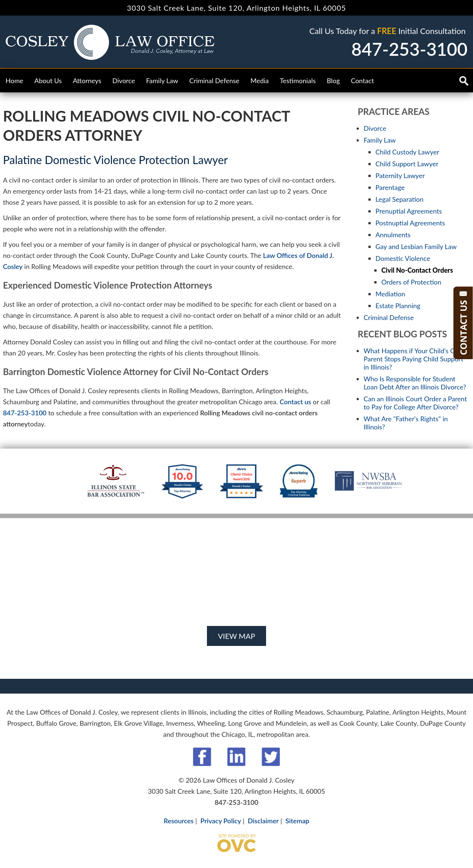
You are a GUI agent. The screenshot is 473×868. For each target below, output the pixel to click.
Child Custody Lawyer (407, 152)
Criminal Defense (214, 81)
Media (260, 81)
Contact (363, 81)
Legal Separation (399, 199)
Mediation (390, 294)
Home (14, 81)
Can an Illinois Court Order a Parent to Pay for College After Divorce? (415, 403)
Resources (179, 821)
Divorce (124, 81)
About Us (48, 81)
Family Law (162, 81)
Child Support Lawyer (407, 164)
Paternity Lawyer (400, 176)
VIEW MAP (236, 636)
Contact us (295, 402)
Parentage (390, 187)
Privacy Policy (221, 821)
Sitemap (297, 821)
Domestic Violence (403, 258)
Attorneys (87, 81)
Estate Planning (398, 306)
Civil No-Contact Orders (417, 270)
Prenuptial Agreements (409, 211)
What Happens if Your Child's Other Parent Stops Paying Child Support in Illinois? (416, 359)
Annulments (393, 235)
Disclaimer (263, 821)
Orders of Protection (411, 282)
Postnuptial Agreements (410, 223)
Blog (333, 81)
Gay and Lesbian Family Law (416, 246)
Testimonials (298, 81)
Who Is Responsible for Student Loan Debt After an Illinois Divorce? (415, 383)
